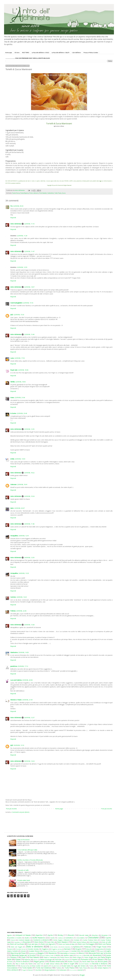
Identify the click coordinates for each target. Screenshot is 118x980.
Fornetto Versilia (33, 949)
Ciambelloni (69, 938)
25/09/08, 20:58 (27, 680)
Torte (99, 966)
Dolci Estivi (39, 942)
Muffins (58, 955)
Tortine (59, 968)
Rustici (31, 964)
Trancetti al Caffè (23, 870)
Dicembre (27, 942)
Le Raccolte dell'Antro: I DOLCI (40, 53)
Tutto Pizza (83, 968)
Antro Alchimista (16, 224)
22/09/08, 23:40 (22, 413)
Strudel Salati (66, 966)
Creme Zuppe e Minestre (61, 940)
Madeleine (32, 953)
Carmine (13, 597)
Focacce (10, 949)
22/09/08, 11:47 (29, 251)
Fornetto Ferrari (21, 949)
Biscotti (71, 935)
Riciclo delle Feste (88, 962)
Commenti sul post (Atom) (21, 812)
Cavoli (52, 938)
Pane (23, 957)
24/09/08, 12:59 (29, 558)
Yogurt (24, 970)
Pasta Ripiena (25, 193)
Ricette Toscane (73, 962)
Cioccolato (93, 937)
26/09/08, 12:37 (29, 718)
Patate (18, 959)
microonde (73, 970)
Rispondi (13, 218)
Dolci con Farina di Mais (67, 944)
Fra (11, 206)
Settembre (51, 193)
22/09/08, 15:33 (19, 315)
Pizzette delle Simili (24, 880)
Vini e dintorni (13, 970)
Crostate (76, 940)
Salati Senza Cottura (53, 964)
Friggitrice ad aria (57, 949)
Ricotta (9, 964)
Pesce (35, 960)
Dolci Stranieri (94, 942)
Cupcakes (17, 942)
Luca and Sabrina (16, 680)
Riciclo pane (103, 961)
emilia (12, 459)
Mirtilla (13, 382)
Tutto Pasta (58, 193)
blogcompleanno (50, 970)
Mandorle (53, 953)
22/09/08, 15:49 (29, 334)
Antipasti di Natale (23, 935)
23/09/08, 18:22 (29, 473)
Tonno (91, 966)
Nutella (109, 955)
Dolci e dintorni (34, 947)
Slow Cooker (36, 966)
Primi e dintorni (34, 193)
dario (12, 508)
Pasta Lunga (77, 957)
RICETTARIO (26, 53)
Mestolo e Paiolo (16, 700)
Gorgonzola (99, 949)
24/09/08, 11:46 (29, 524)
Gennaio (67, 949)
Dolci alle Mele (33, 944)
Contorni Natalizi (24, 940)
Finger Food (101, 947)
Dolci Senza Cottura (79, 942)
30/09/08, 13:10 (19, 745)
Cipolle (108, 938)
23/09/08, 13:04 (20, 459)
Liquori (102, 951)
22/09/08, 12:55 (22, 267)
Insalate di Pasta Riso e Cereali (52, 951)
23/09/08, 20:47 (19, 508)
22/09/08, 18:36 (23, 370)
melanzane (63, 970)
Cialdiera (60, 938)
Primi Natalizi (43, 193)
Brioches (95, 935)
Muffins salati (68, 955)
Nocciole (86, 955)
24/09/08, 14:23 (22, 597)
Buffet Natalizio (39, 938)
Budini (27, 938)
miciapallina (14, 536)
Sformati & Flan (25, 966)
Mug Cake (79, 955)
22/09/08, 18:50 (20, 382)
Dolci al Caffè (106, 942)
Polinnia (13, 611)
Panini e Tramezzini (50, 957)
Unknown (13, 484)
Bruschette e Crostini (14, 938)
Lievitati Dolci (76, 951)
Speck (46, 966)
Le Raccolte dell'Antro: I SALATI (61, 53)
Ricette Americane (57, 961)
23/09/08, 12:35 (29, 429)
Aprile (50, 935)
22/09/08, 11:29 (22, 236)
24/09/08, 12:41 (24, 536)
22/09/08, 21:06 (20, 397)
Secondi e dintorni (100, 964)
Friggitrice (45, 949)
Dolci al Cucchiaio (17, 944)
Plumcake (58, 960)
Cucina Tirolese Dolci (90, 940)
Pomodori (85, 959)
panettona (14, 666)
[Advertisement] (55, 821)
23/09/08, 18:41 (22, 484)
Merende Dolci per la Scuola (100, 953)
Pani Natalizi (34, 957)
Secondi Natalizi (84, 964)
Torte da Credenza (44, 968)
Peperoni (27, 960)
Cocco (13, 940)
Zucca (64, 193)
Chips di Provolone (23, 840)
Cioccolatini (80, 938)
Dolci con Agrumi (48, 944)
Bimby (60, 935)
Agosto (9, 935)
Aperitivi (39, 935)
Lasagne (66, 951)
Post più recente (11, 809)
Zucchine (38, 970)
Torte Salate (27, 968)
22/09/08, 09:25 (18, 206)
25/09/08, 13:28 (29, 625)
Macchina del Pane (18, 953)
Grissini (23, 951)
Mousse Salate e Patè (47, 955)
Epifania (77, 947)
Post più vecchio (107, 809)
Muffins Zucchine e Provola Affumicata (30, 860)
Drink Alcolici (54, 947)
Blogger (82, 975)
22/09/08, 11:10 (29, 224)
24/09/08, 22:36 (21, 611)
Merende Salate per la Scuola (23, 955)
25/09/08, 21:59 (27, 700)
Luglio (108, 951)
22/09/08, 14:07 (29, 287)
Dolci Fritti (50, 942)
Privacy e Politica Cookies (91, 53)
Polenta (67, 960)
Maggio (41, 953)
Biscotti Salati (84, 935)
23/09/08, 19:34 (29, 496)
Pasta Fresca (16, 193)
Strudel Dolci (55, 966)
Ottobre (13, 957)
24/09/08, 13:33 (24, 573)
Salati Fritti (40, 964)
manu (12, 397)
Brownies (105, 935)
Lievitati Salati (89, 951)
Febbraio (88, 947)
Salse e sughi (69, 964)
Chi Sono (17, 53)
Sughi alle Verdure (80, 966)
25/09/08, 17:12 (23, 666)
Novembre (97, 955)
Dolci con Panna (105, 944)
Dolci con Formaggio (86, 944)
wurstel (80, 970)
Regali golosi (39, 961)
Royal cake (14, 370)
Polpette (75, 960)
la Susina (13, 413)
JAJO (12, 315)
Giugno (78, 949)
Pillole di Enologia (46, 960)
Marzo (81, 953)
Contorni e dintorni (41, 940)
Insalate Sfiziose (34, 951)
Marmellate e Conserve (68, 953)
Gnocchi (89, 949)
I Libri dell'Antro (76, 53)
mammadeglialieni (16, 303)
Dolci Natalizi (63, 942)
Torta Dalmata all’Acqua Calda (27, 850)
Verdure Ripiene (103, 968)
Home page (9, 53)
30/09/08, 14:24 (29, 761)
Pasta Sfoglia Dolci (91, 957)
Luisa (12, 358)
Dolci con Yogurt (17, 947)
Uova (92, 968)
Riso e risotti (20, 964)
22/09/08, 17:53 (20, 358)
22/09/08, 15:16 (28, 303)
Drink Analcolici (65, 947)
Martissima (14, 652)
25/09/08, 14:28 (23, 652)
